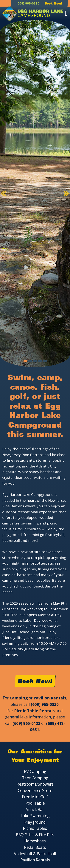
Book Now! (53, 3)
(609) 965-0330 (28, 3)
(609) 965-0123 (26, 723)
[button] (4, 193)
